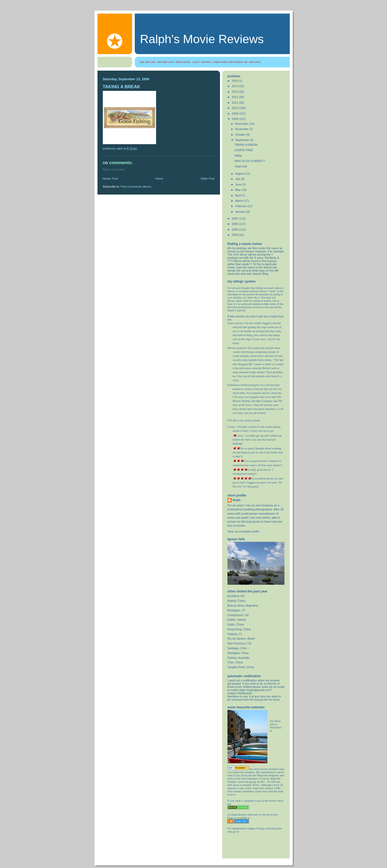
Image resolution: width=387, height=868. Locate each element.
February (241, 206)
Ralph (237, 500)
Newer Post (110, 179)
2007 (235, 219)
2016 (235, 81)
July (238, 179)
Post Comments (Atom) (136, 187)
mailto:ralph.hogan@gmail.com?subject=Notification (250, 692)
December (242, 124)
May (238, 190)
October (241, 135)
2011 (235, 103)
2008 (235, 119)
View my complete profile (243, 531)
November (242, 129)
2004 (235, 235)
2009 (235, 114)
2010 (235, 108)
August (240, 173)
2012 (235, 97)
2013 (235, 92)
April (239, 195)
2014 (235, 86)
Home (159, 179)
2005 (235, 229)
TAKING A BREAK (246, 145)
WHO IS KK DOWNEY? (250, 161)
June (239, 184)
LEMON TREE (244, 150)
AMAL (238, 156)
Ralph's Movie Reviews (202, 39)
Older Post (207, 179)
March (240, 201)
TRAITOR (241, 167)
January (241, 212)
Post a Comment (114, 169)
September (243, 140)
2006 (235, 224)
